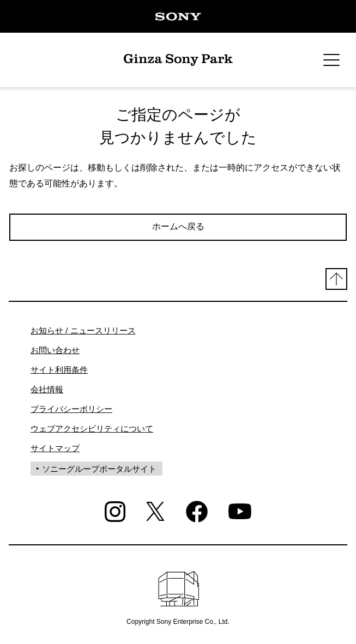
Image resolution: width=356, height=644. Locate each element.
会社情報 (47, 389)
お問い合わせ (55, 350)
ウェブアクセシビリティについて (92, 429)
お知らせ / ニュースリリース (83, 330)
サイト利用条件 (59, 370)
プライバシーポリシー (71, 409)
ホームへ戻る (178, 226)
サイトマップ (55, 448)
